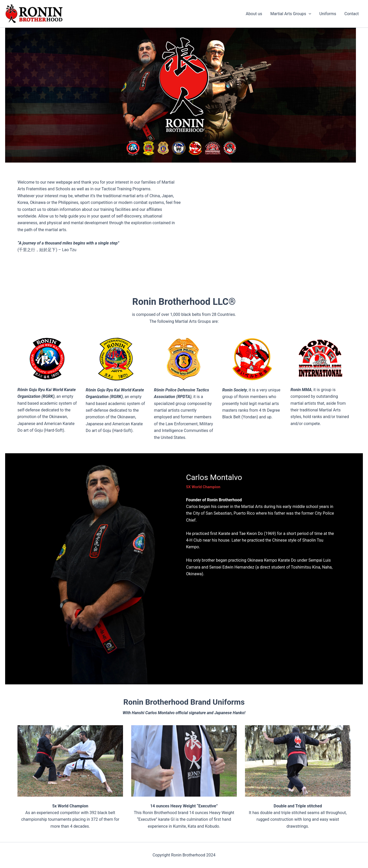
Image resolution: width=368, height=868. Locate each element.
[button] (309, 14)
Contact (352, 14)
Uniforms (328, 14)
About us (254, 14)
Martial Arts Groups (291, 14)
